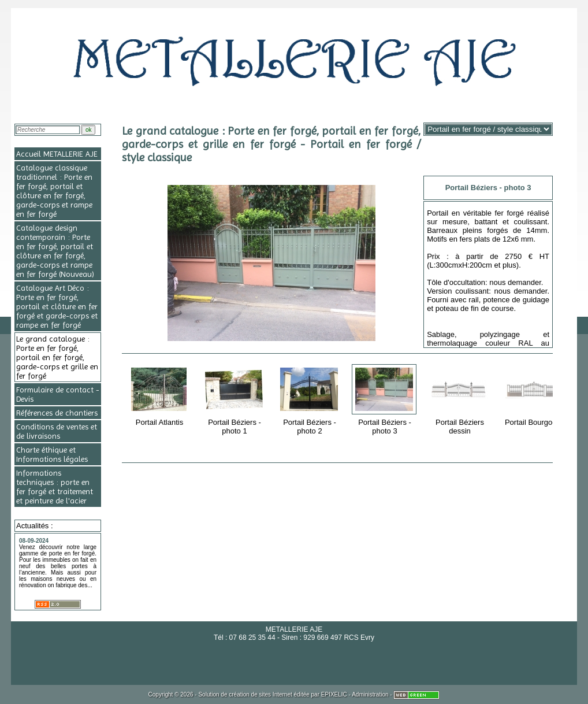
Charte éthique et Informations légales (52, 454)
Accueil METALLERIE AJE (57, 154)
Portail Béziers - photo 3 (386, 399)
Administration (370, 694)
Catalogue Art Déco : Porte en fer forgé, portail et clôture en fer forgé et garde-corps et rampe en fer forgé (57, 306)
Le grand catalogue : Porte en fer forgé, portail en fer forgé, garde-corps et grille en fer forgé (57, 357)
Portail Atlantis (160, 395)
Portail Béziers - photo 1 (235, 399)
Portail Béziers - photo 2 (310, 399)
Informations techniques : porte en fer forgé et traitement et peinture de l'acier (55, 487)
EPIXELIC (334, 694)
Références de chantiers (57, 413)
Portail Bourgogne (536, 395)
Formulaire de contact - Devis (58, 394)
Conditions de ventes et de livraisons (57, 431)
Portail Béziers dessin (461, 399)
